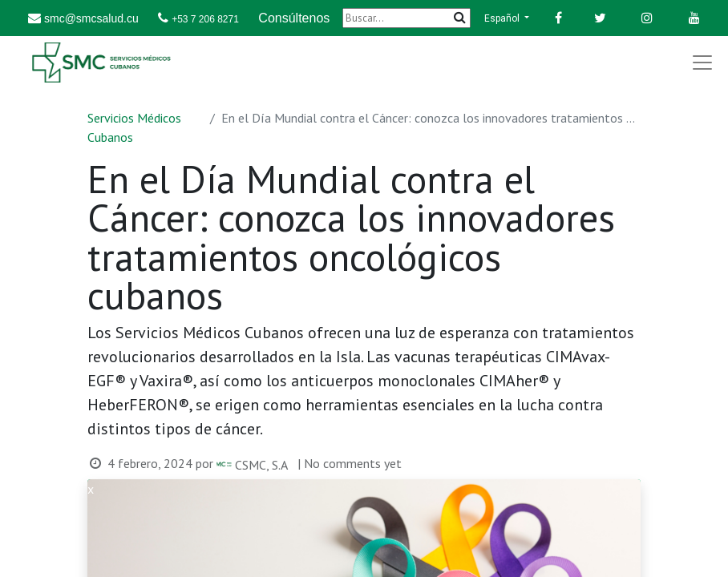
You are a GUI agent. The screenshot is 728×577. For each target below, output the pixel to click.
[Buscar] (406, 18)
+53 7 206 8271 (205, 19)
